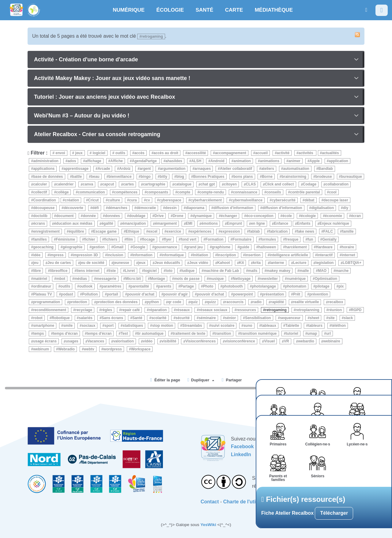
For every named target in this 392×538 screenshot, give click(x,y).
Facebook (242, 446)
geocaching (43, 247)
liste (112, 271)
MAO (322, 271)
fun (310, 239)
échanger (229, 216)
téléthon (339, 326)
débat (310, 200)
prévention (319, 294)
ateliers (268, 169)
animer (294, 161)
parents (165, 286)
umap (312, 334)
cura (133, 200)
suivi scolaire (223, 326)
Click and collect (279, 185)
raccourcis (234, 302)
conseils (274, 192)
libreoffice (59, 271)
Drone (178, 216)
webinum (41, 349)
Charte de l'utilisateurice (252, 502)
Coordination (45, 200)
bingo (146, 177)
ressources (246, 310)
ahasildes (174, 161)
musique (216, 279)
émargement (166, 224)
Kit (241, 263)
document (65, 216)
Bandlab (325, 169)
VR (286, 341)
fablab (254, 231)
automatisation (296, 169)
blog (180, 177)
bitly (163, 177)
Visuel (269, 341)
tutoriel (292, 334)
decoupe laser (336, 200)
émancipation (134, 224)
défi (95, 208)
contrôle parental (305, 192)
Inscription (226, 255)
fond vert (188, 239)
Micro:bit (133, 279)
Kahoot (223, 263)
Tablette (292, 326)
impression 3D (85, 255)
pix (341, 286)
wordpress (113, 349)
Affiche (117, 161)
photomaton (296, 286)
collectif (40, 192)
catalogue (183, 185)
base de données (48, 177)
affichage (93, 161)
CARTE (234, 10)
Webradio (66, 349)
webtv (89, 349)
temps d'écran (65, 334)
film (130, 239)
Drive (159, 216)
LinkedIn (241, 454)
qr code (175, 302)
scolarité (159, 318)
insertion (253, 255)
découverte (73, 208)
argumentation (173, 169)
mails (253, 271)
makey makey (278, 271)
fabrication (278, 231)
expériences (201, 231)
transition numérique (258, 334)
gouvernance (166, 247)
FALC (328, 231)
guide (244, 247)
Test (124, 334)
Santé (137, 318)
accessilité (197, 153)
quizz (211, 302)
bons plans (243, 177)
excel (153, 231)
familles (40, 239)
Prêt (297, 294)
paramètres (112, 286)
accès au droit (166, 153)
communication (91, 192)
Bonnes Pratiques (209, 177)
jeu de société (92, 263)
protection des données (117, 302)
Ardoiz (125, 169)
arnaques (203, 169)
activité (283, 153)
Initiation (201, 255)
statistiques (133, 326)
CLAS (251, 185)
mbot (61, 279)
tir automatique (150, 334)
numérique (296, 279)
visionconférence (240, 341)
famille (348, 231)
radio (257, 302)
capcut (108, 185)
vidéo (148, 341)
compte (184, 192)
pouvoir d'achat (141, 294)
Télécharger (334, 513)
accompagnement (231, 153)
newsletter (269, 279)
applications (44, 169)
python (153, 302)
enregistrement (46, 231)
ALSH (196, 161)
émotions (210, 224)
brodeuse (324, 177)
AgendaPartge (145, 161)
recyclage (84, 310)
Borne (267, 177)
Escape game (105, 231)
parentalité (140, 286)
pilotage (322, 286)
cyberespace (170, 200)
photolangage (264, 286)
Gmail (118, 247)
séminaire (207, 318)
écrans (39, 224)
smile (68, 326)
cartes (128, 185)
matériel (40, 279)
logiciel (98, 153)
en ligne (258, 224)
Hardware (324, 247)
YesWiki (208, 525)
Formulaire (242, 239)
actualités (330, 153)
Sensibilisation (258, 318)
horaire (348, 247)
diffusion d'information (233, 208)
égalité (107, 224)
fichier (90, 239)
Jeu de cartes (59, 263)
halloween (267, 247)
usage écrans (45, 341)
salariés (86, 318)
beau (95, 177)
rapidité (277, 302)
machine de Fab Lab (221, 271)
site (332, 318)
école (287, 216)
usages (72, 341)
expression (230, 231)
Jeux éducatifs (167, 263)
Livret (130, 271)
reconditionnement (50, 310)
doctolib (41, 216)
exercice (174, 231)
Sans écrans (113, 318)
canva (88, 185)
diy (346, 208)
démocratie (146, 208)
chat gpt (208, 185)
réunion (335, 310)
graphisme (221, 247)
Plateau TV (42, 294)
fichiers (111, 239)
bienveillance (120, 177)
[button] (366, 10)
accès (139, 153)
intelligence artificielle (289, 255)
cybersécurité (284, 200)
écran (356, 216)
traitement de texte (189, 334)
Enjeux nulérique (334, 224)
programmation (47, 302)
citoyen (230, 185)
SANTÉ (205, 10)
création (72, 200)
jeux (78, 153)
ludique (188, 271)
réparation (158, 310)
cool (333, 192)
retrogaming (276, 310)
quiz (194, 302)
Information (142, 255)
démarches (117, 208)
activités (306, 153)
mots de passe (187, 279)
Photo (208, 286)
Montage (157, 279)
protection (78, 302)
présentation (273, 294)
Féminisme (65, 239)
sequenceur (290, 318)
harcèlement (296, 247)
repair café (131, 310)
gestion (99, 247)
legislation (324, 263)
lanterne (277, 263)
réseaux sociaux (213, 310)
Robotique (60, 318)
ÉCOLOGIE (170, 10)
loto (169, 271)
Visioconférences (200, 341)
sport (109, 326)
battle (77, 177)
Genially (329, 239)
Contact (210, 502)
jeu (36, 263)
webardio (306, 341)
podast (67, 294)
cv (148, 200)
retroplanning (307, 310)
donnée (89, 216)
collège (62, 192)
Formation (215, 239)
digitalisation (322, 208)
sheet (314, 318)
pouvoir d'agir (176, 294)
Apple (315, 161)
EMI (189, 224)
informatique (173, 255)
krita (257, 263)
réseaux (183, 310)
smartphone (44, 326)
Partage (187, 286)
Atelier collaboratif (236, 169)
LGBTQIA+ (352, 263)
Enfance (282, 224)
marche (342, 271)
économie (334, 216)
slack (348, 318)
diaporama (195, 208)
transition (223, 334)
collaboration (337, 185)
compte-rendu (212, 192)
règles (107, 310)
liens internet (88, 271)
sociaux (89, 326)
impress (57, 255)
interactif (325, 255)
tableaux (269, 326)
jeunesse (121, 263)
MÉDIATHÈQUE (274, 10)
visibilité (169, 341)
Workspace (141, 349)
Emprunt (234, 224)
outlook (86, 286)
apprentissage (76, 169)
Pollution (90, 294)
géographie (72, 247)
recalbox (335, 302)
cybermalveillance (247, 200)
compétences (126, 192)
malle (304, 271)
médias (81, 279)
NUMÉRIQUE (129, 10)
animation (242, 161)
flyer (168, 239)
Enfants (304, 224)
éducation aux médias (73, 224)
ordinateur (42, 286)
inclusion (115, 255)
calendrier (65, 185)
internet (349, 255)
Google (139, 247)
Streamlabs (192, 326)
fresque (292, 239)
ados (72, 161)
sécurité (183, 318)
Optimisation (326, 279)
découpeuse (44, 208)
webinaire (332, 341)
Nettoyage (242, 279)
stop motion (163, 326)
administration (46, 161)
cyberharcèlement (206, 200)
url (328, 334)
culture (114, 200)
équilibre (76, 231)
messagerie (106, 279)
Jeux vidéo (199, 263)
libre (37, 271)
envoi (60, 153)
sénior (230, 318)
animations (270, 161)
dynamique (202, 216)
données (112, 216)
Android (217, 161)
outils (120, 153)
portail (113, 294)
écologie (309, 216)
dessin (171, 208)
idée (37, 255)
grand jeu (194, 247)
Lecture (300, 263)
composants (158, 192)
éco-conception (260, 216)
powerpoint (243, 294)
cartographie (154, 185)
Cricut (94, 200)
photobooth (233, 286)
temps (38, 334)
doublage (137, 216)
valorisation (124, 341)
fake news (305, 231)
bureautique (351, 177)
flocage (148, 239)
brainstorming (294, 177)
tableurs (315, 326)
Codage (310, 185)
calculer (40, 185)
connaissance (245, 192)
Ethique (132, 231)
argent (145, 169)
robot (38, 318)
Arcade (104, 169)
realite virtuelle (306, 302)
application (339, 161)
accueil (262, 153)
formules (268, 239)
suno (248, 326)
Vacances (96, 341)
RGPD (356, 310)
